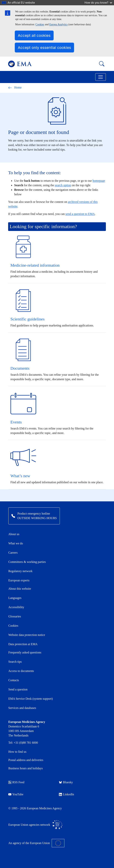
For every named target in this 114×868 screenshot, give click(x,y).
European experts (19, 580)
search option (63, 185)
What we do (16, 543)
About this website (20, 589)
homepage (99, 181)
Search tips (15, 662)
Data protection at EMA (23, 644)
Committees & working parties (27, 562)
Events (16, 422)
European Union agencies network (35, 825)
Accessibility (16, 607)
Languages (15, 598)
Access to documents (21, 671)
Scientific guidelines (27, 319)
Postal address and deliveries (26, 760)
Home (15, 87)
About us (14, 534)
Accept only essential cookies (44, 48)
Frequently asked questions (25, 652)
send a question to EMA (80, 214)
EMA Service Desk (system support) (31, 699)
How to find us (17, 752)
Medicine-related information (35, 265)
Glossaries (15, 616)
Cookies (40, 24)
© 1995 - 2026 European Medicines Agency (35, 808)
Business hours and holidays (26, 768)
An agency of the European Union (36, 843)
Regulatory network (20, 571)
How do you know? (98, 3)
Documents (20, 368)
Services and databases (22, 708)
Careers (13, 553)
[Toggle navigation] (101, 77)
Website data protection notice (27, 635)
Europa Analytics (58, 24)
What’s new (20, 476)
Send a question (18, 689)
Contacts (14, 680)
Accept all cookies (34, 35)
